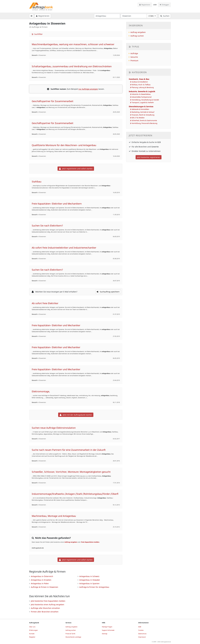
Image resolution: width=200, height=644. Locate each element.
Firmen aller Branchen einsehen (45, 612)
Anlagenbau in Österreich (42, 576)
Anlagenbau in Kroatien (41, 580)
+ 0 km (151, 16)
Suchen (165, 16)
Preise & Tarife (70, 634)
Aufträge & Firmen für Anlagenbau (94, 587)
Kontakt (32, 634)
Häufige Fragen (107, 627)
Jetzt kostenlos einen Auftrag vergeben (48, 605)
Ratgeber (32, 637)
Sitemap (105, 634)
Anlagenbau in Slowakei (90, 580)
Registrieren (145, 5)
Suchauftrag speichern (108, 292)
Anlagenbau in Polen (40, 583)
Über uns (32, 627)
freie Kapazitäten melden (90, 542)
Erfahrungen (33, 630)
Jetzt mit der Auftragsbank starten (76, 415)
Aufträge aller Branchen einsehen (45, 608)
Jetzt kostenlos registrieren (148, 157)
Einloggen (164, 5)
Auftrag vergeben (71, 542)
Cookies (141, 630)
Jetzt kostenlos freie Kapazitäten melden (48, 601)
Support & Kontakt (108, 630)
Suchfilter (37, 34)
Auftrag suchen (137, 36)
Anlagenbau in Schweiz (89, 576)
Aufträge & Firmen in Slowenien (45, 587)
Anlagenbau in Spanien (89, 583)
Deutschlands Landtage (73, 637)
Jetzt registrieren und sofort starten (76, 169)
